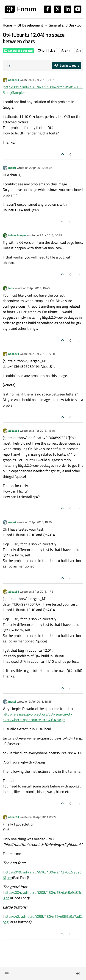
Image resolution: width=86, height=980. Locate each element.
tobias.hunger (17, 235)
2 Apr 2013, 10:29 (51, 235)
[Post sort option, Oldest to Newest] (9, 65)
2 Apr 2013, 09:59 (40, 168)
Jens (11, 288)
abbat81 (14, 80)
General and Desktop (18, 51)
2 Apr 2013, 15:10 (44, 431)
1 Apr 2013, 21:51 (44, 80)
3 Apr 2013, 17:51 (44, 591)
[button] (7, 974)
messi (12, 168)
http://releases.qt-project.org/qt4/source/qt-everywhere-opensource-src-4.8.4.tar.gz (37, 717)
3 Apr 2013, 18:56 (40, 701)
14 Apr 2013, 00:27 (44, 817)
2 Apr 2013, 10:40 (38, 288)
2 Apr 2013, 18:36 (40, 522)
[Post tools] (79, 154)
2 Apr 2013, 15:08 (44, 354)
